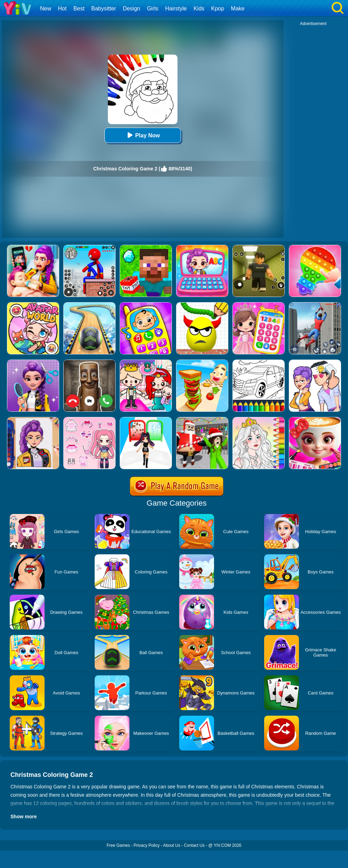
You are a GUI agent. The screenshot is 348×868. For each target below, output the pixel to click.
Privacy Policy (147, 845)
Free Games (118, 845)
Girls (153, 9)
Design (132, 9)
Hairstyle (176, 9)
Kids (199, 9)
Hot (62, 9)
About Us (172, 845)
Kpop (218, 9)
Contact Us (194, 845)
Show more (23, 817)
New (46, 9)
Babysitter (104, 9)
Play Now (143, 135)
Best (79, 9)
